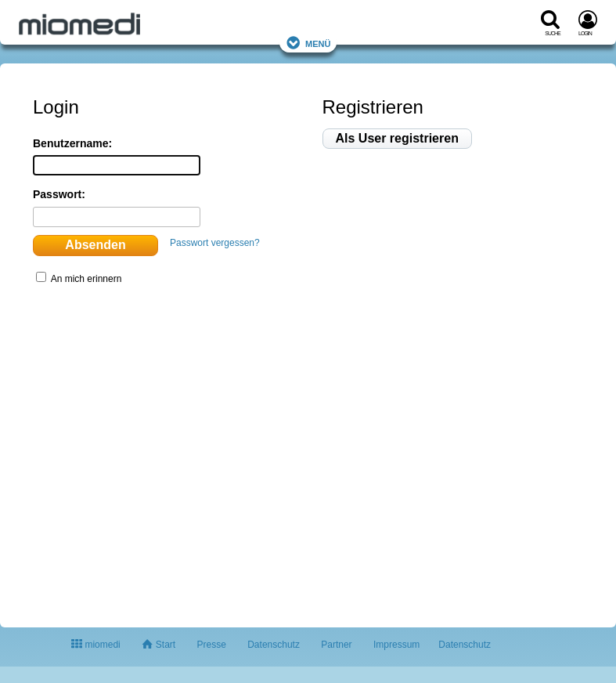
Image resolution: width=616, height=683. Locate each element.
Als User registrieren (397, 138)
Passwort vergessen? (215, 243)
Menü (308, 43)
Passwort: (59, 194)
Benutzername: (72, 143)
